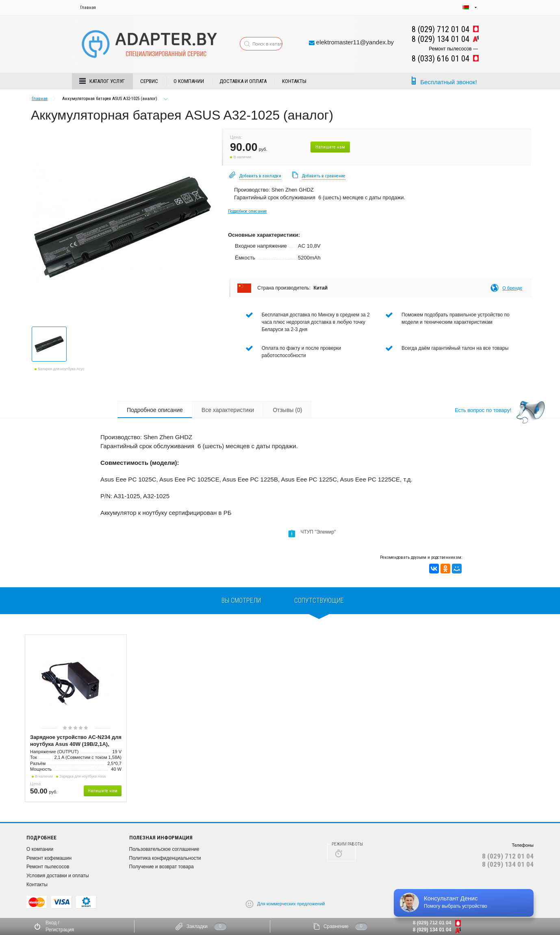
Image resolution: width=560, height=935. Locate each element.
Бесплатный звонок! (448, 82)
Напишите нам (330, 147)
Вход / (52, 923)
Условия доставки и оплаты (58, 876)
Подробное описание (247, 211)
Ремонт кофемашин (49, 858)
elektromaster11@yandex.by (355, 42)
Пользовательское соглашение (164, 849)
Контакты (294, 81)
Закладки (197, 926)
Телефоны (523, 845)
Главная (88, 8)
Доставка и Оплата (243, 81)
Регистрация (60, 930)
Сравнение (336, 926)
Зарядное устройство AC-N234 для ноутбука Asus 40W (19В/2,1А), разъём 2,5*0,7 (76, 741)
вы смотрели (241, 600)
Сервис (149, 81)
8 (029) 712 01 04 (508, 856)
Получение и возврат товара (162, 867)
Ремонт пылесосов (48, 867)
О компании (189, 81)
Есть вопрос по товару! (483, 410)
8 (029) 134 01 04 (508, 864)
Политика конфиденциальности (165, 858)
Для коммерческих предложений (291, 904)
